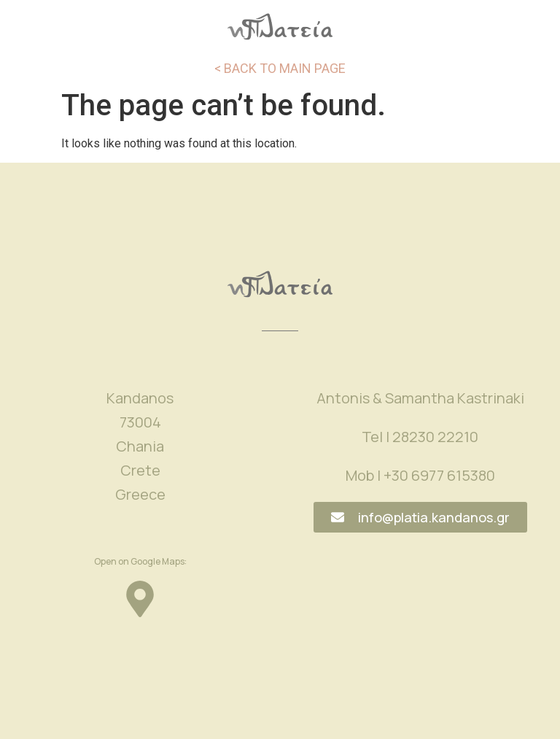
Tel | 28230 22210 (420, 437)
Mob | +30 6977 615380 (420, 475)
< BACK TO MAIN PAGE (280, 68)
